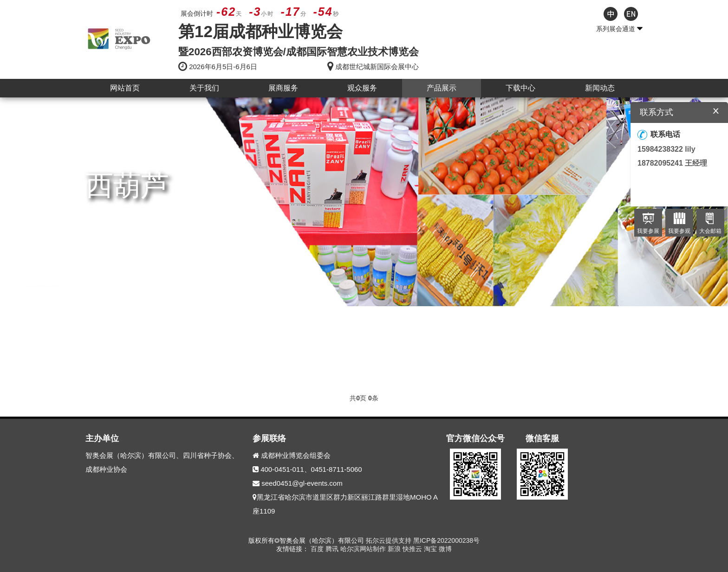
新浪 (395, 549)
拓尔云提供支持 (389, 540)
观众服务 (362, 88)
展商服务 (283, 88)
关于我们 (204, 88)
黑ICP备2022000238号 (446, 540)
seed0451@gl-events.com (302, 483)
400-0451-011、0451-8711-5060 (311, 469)
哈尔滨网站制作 (364, 549)
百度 (318, 549)
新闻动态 (600, 88)
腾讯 (333, 549)
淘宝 (431, 549)
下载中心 (520, 88)
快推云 (413, 549)
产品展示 (442, 88)
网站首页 (125, 88)
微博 (445, 549)
